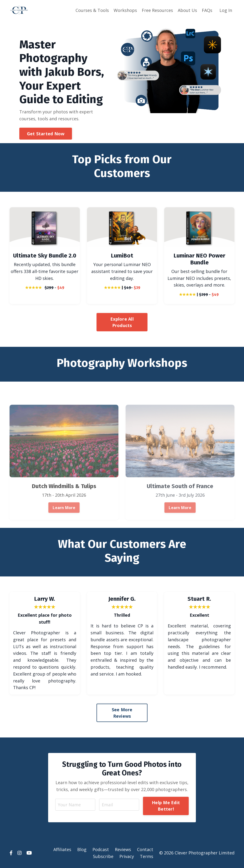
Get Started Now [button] (46, 134)
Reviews (123, 849)
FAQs (207, 10)
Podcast (101, 849)
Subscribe (103, 856)
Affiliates (62, 849)
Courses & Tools (92, 10)
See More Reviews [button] (122, 713)
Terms (147, 856)
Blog (82, 849)
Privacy (127, 856)
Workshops (125, 10)
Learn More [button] (64, 523)
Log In (226, 10)
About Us (187, 10)
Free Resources (157, 10)
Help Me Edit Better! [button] (166, 806)
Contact (145, 849)
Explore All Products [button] (122, 322)
